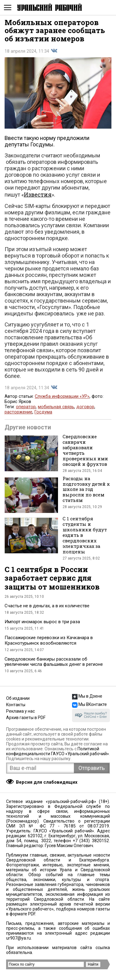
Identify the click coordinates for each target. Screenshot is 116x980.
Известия (38, 194)
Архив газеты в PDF (26, 718)
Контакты (16, 705)
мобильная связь (56, 407)
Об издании (18, 698)
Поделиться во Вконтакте (54, 51)
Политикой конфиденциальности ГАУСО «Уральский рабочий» (58, 751)
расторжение (18, 412)
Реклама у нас (20, 711)
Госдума (43, 412)
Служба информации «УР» (62, 396)
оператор (26, 407)
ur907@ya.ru (18, 938)
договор (85, 407)
